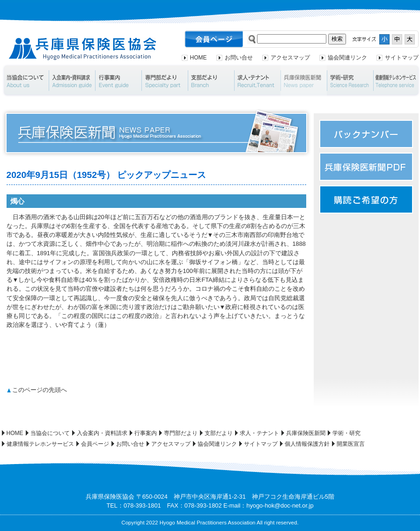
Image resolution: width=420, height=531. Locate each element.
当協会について (25, 81)
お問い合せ (239, 58)
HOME (199, 58)
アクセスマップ (290, 58)
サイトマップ (402, 58)
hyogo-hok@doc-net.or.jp (280, 505)
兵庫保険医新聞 (304, 81)
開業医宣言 (351, 444)
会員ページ (95, 444)
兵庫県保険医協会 (83, 49)
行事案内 (118, 81)
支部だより (211, 81)
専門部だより (165, 81)
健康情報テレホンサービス (40, 444)
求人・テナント (257, 81)
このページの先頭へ (40, 390)
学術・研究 (350, 81)
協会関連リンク (347, 58)
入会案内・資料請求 (72, 81)
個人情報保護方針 (307, 444)
